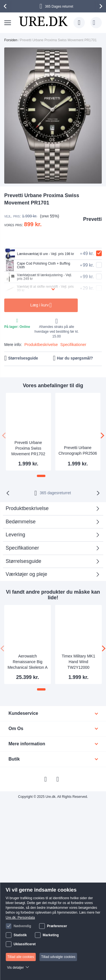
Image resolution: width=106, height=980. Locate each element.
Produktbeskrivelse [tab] (27, 508)
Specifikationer (73, 345)
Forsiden (11, 40)
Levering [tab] (15, 535)
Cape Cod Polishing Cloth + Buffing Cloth (37, 265)
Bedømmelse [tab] (21, 522)
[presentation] (6, 6)
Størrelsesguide (23, 358)
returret (55, 493)
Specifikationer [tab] (22, 548)
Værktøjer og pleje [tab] (26, 574)
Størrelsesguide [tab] (23, 561)
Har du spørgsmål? (75, 358)
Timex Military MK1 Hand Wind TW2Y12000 (78, 662)
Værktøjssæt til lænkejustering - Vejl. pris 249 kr (38, 277)
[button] (41, 476)
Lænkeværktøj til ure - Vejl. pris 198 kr (39, 254)
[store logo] (43, 21)
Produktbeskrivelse (41, 345)
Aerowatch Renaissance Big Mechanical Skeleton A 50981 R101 (28, 662)
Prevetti (92, 219)
